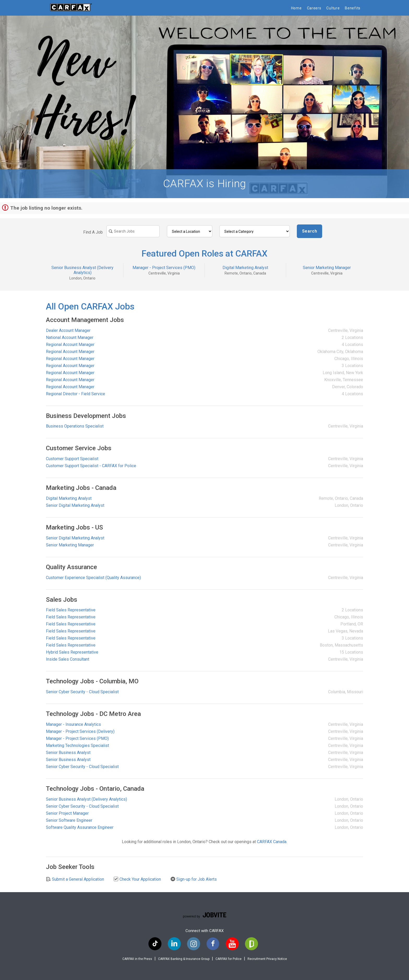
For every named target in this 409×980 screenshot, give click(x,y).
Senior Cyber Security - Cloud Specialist (82, 692)
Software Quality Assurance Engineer (80, 827)
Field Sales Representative (71, 610)
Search (310, 231)
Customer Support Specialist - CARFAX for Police (91, 466)
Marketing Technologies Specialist (77, 745)
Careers (314, 8)
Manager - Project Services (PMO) (164, 268)
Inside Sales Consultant (68, 659)
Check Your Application (137, 879)
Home (296, 8)
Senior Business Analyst (68, 753)
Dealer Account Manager (68, 330)
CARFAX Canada (272, 842)
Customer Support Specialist (72, 459)
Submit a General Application (75, 879)
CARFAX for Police (228, 959)
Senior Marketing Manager (327, 268)
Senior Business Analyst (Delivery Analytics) (82, 270)
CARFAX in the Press (137, 959)
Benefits (353, 8)
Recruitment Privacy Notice (267, 959)
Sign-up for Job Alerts (194, 879)
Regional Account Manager (70, 345)
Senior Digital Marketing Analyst (75, 505)
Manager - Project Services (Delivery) (80, 731)
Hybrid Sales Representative (72, 652)
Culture (333, 8)
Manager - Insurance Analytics (73, 724)
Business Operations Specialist (75, 426)
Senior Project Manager (67, 813)
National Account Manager (70, 337)
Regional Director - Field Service (76, 394)
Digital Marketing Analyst (245, 268)
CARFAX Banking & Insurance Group (184, 959)
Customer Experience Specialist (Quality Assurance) (93, 578)
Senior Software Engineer (69, 820)
